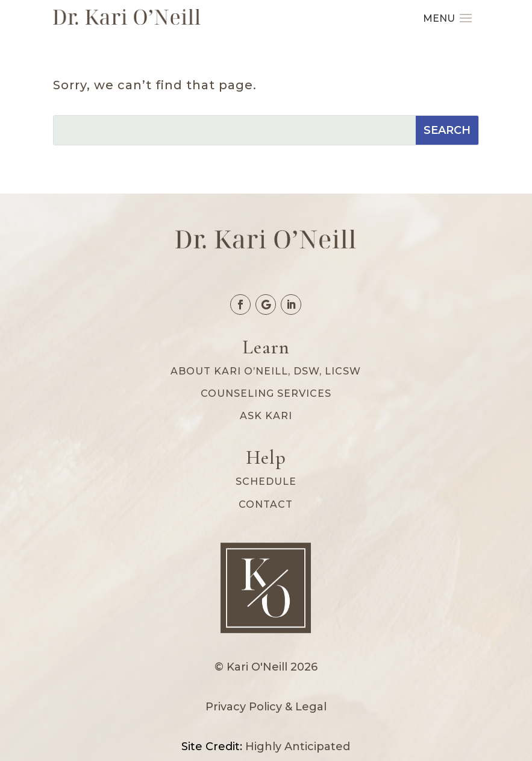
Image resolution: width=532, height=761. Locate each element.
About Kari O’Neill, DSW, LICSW (266, 371)
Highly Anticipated (298, 747)
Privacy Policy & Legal (266, 707)
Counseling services (266, 393)
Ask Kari (266, 416)
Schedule (266, 482)
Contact (266, 504)
